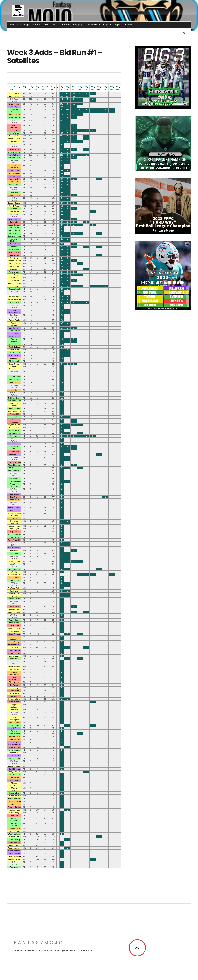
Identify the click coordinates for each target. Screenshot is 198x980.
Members (94, 25)
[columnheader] (14, 89)
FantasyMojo (39, 944)
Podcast (66, 25)
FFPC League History (29, 25)
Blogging (79, 25)
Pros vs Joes (52, 25)
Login (108, 25)
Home (12, 25)
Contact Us (131, 25)
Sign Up (118, 25)
